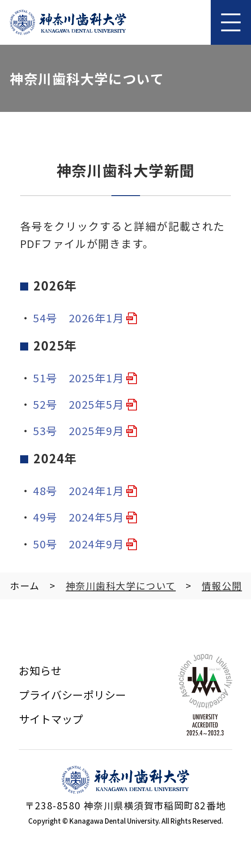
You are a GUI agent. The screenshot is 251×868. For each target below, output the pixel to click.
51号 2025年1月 (79, 378)
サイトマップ (51, 719)
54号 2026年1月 (79, 318)
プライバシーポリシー (72, 695)
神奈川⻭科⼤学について (121, 586)
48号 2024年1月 (79, 490)
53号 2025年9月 (79, 430)
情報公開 (222, 586)
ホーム (25, 586)
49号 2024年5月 (79, 517)
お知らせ (40, 670)
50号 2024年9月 (79, 544)
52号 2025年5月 (79, 404)
